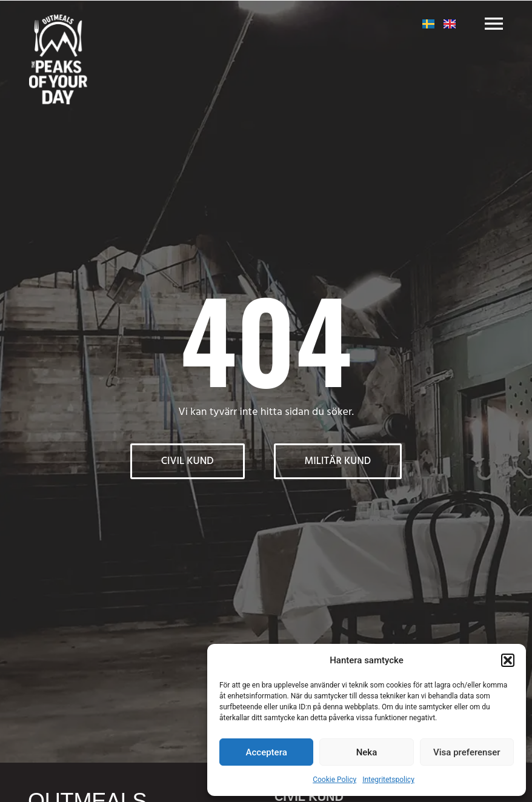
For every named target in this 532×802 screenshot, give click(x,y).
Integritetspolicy (388, 780)
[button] (508, 660)
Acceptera (267, 752)
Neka (367, 752)
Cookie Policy (334, 780)
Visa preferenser (467, 752)
